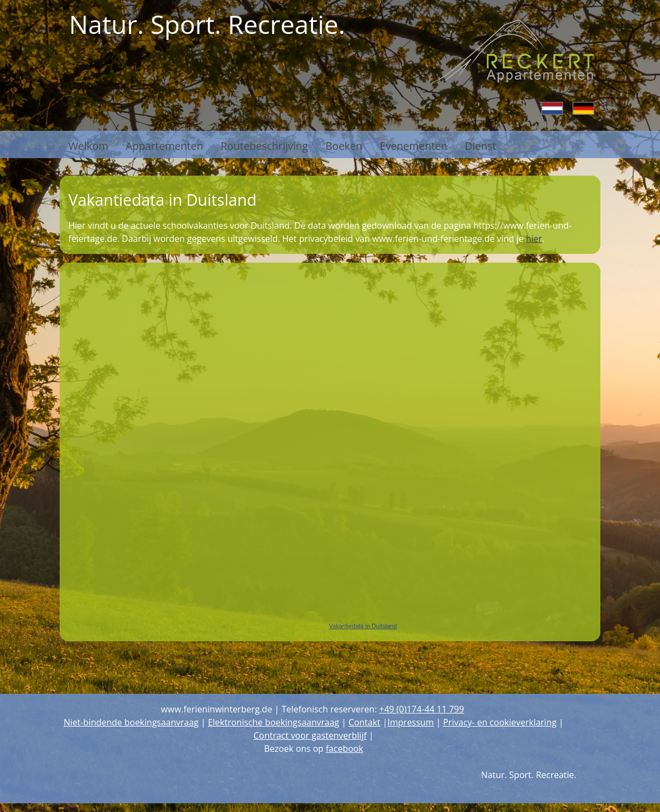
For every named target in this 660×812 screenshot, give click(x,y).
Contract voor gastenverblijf (310, 735)
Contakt (364, 722)
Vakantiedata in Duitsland (363, 626)
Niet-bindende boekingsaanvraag (131, 722)
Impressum (410, 722)
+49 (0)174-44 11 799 (422, 709)
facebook (344, 749)
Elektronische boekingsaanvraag (274, 722)
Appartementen (164, 144)
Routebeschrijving (264, 144)
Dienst (480, 144)
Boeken (344, 144)
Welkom (88, 144)
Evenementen (413, 144)
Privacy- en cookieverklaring (500, 722)
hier (534, 239)
